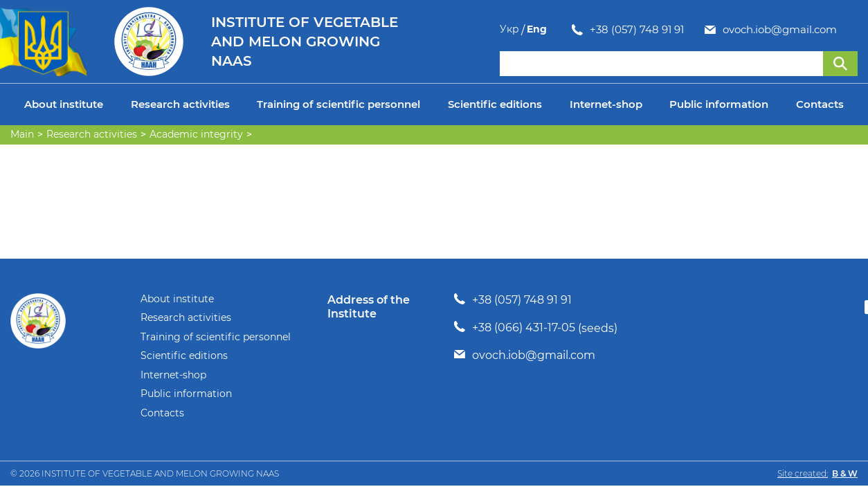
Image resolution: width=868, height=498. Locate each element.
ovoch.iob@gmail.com (708, 30)
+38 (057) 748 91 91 (565, 30)
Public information (719, 104)
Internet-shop (606, 104)
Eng (848, 29)
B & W (845, 473)
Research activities (180, 104)
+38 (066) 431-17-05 (524, 328)
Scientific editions (495, 104)
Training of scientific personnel (338, 104)
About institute (64, 104)
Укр (820, 29)
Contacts (820, 104)
